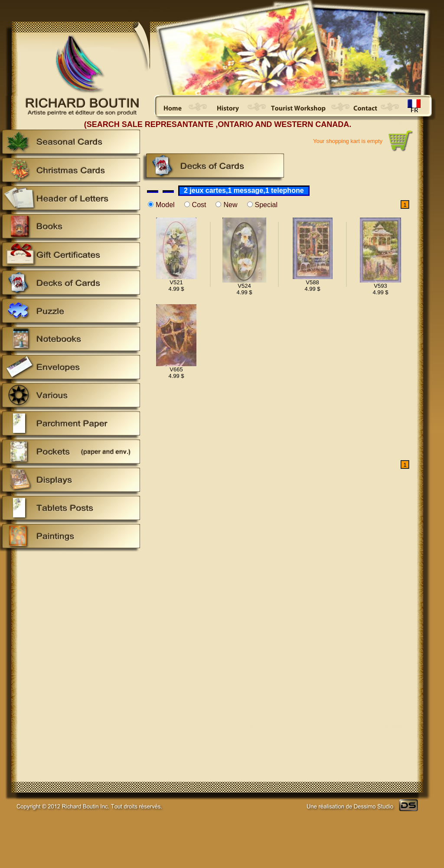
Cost (199, 205)
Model (165, 205)
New (230, 205)
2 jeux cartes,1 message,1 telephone (244, 190)
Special (266, 205)
